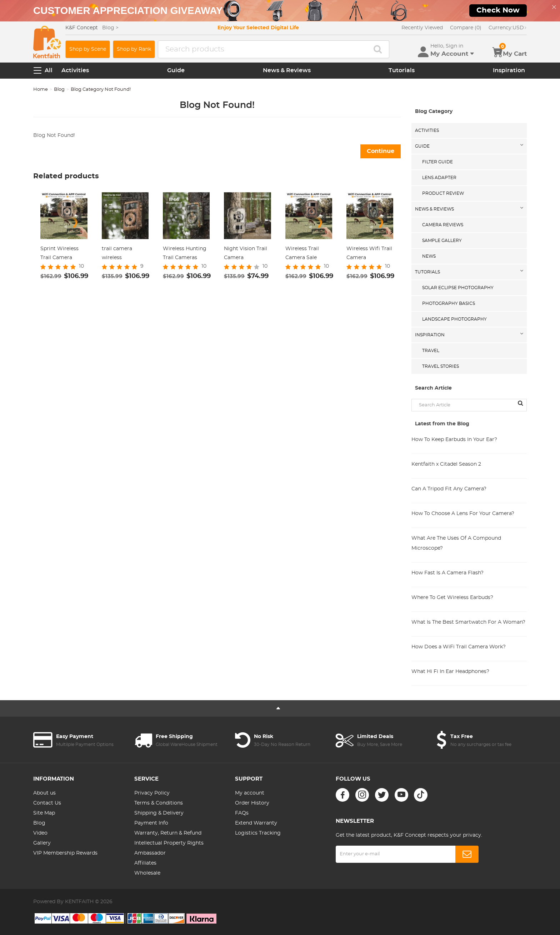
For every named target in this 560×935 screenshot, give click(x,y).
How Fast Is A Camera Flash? (447, 573)
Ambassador (150, 853)
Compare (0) (466, 28)
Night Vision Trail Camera (246, 253)
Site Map (44, 813)
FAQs (242, 813)
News (429, 256)
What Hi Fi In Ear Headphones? (450, 672)
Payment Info (151, 823)
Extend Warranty (256, 823)
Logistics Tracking (258, 833)
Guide (176, 70)
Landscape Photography (454, 319)
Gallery (42, 843)
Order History (252, 803)
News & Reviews (287, 70)
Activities (75, 70)
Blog (59, 90)
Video (40, 833)
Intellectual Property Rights (169, 843)
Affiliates (145, 863)
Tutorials (402, 70)
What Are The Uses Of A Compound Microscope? (456, 543)
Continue (381, 151)
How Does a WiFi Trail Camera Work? (459, 647)
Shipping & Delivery (159, 813)
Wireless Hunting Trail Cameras (185, 253)
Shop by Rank (134, 49)
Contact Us (47, 803)
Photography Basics (449, 303)
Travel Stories (441, 366)
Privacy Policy (152, 793)
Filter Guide (437, 162)
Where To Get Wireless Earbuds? (452, 598)
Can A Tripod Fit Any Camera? (449, 489)
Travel (431, 351)
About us (44, 793)
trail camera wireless (117, 253)
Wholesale (147, 873)
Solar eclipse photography (458, 288)
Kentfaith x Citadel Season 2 (446, 464)
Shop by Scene (88, 49)
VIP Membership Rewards (65, 853)
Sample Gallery (442, 241)
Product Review (443, 193)
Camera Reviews (443, 225)
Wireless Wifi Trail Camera (369, 253)
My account (250, 793)
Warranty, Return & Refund (168, 833)
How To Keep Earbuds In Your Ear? (454, 440)
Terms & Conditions (159, 803)
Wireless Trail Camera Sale (302, 253)
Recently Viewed (422, 28)
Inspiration (509, 70)
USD (508, 28)
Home (41, 90)
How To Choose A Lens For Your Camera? (463, 514)
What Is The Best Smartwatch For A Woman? (468, 622)
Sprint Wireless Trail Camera (59, 253)
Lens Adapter (439, 178)
